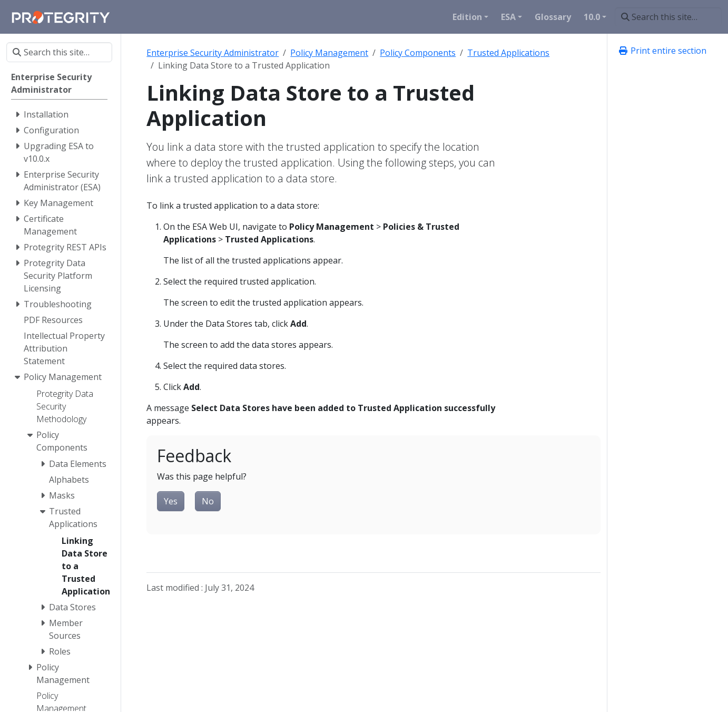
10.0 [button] (592, 17)
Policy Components (418, 53)
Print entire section (662, 51)
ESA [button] (508, 17)
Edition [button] (467, 17)
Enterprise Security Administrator (213, 53)
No (208, 501)
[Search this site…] (668, 17)
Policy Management (329, 53)
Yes (171, 501)
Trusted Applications (508, 53)
